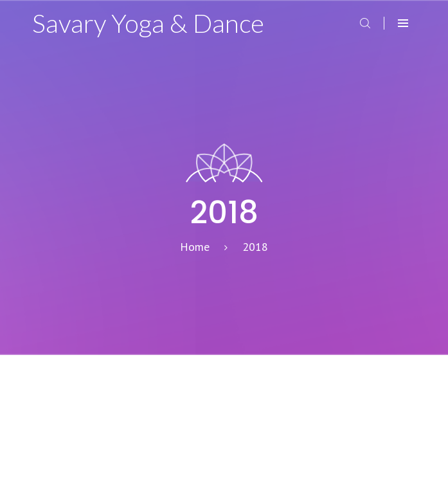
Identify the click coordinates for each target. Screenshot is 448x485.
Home (195, 247)
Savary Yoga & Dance (148, 23)
